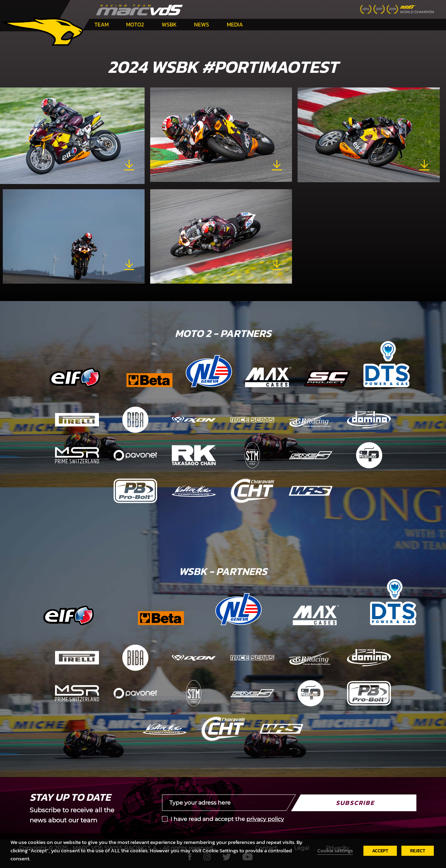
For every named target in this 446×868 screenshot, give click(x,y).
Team (102, 24)
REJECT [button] (418, 851)
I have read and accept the (227, 819)
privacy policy (265, 819)
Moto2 (135, 24)
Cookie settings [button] (335, 851)
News (202, 24)
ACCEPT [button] (380, 851)
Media (235, 24)
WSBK (169, 24)
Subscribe (355, 803)
